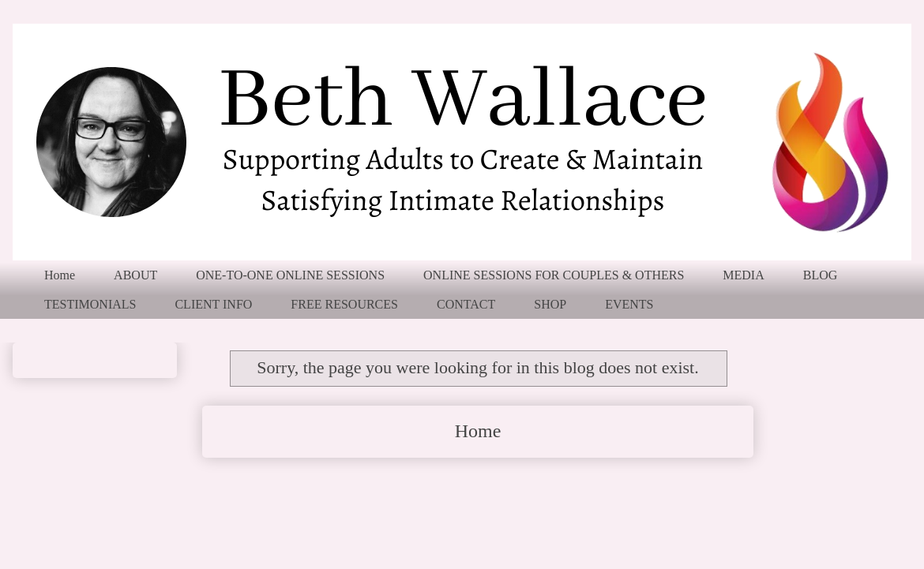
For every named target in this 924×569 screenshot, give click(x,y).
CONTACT (466, 304)
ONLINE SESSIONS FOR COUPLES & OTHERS (554, 275)
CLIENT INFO (213, 304)
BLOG (821, 275)
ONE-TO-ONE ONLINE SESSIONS (290, 275)
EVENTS (629, 304)
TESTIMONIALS (90, 304)
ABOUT (135, 275)
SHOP (550, 304)
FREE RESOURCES (344, 304)
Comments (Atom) (522, 488)
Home (60, 275)
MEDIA (743, 275)
